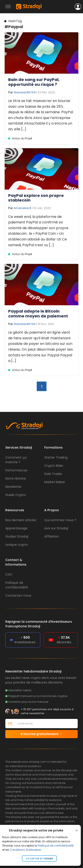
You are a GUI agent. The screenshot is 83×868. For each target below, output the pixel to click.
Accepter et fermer (39, 858)
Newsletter (14, 487)
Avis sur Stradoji (56, 528)
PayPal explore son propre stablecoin (36, 198)
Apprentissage (16, 528)
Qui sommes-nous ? (60, 520)
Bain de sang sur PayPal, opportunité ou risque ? (34, 82)
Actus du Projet (22, 138)
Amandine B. (23, 208)
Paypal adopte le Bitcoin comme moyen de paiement (38, 314)
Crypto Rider (54, 466)
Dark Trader (53, 474)
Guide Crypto (16, 495)
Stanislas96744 (25, 92)
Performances (16, 470)
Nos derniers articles (21, 520)
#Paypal (14, 24)
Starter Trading (56, 457)
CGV (9, 574)
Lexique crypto (17, 545)
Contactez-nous (18, 595)
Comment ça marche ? (16, 460)
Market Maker (55, 482)
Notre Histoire (16, 478)
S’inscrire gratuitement (41, 734)
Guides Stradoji (17, 536)
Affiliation (52, 536)
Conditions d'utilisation (25, 850)
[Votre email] (46, 724)
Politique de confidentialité (56, 846)
